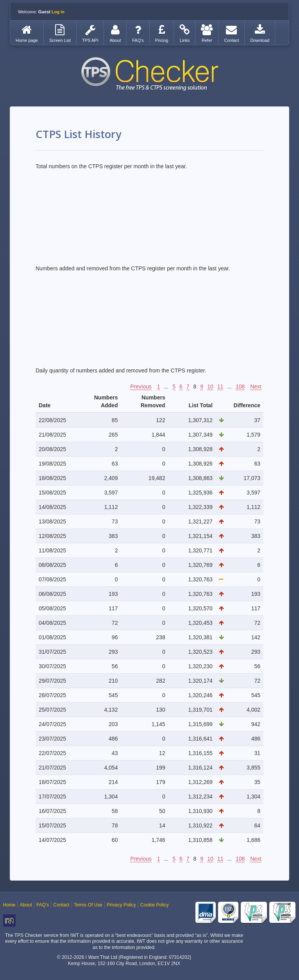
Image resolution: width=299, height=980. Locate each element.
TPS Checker (150, 74)
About (26, 905)
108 (240, 387)
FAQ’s (43, 905)
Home (9, 905)
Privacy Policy (121, 905)
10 (210, 387)
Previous (141, 387)
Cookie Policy (155, 905)
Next (256, 387)
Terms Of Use (88, 905)
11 (220, 387)
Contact (61, 905)
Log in (58, 12)
